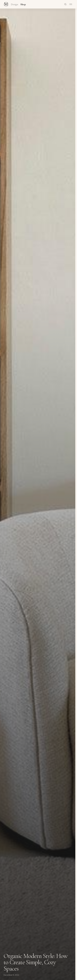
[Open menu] (71, 4)
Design (15, 4)
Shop (23, 4)
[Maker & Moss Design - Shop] (6, 4)
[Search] (65, 4)
